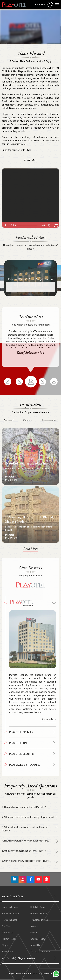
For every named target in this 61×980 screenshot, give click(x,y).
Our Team (7, 926)
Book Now (40, 5)
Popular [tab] (27, 420)
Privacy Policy (9, 939)
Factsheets (8, 952)
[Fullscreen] (56, 225)
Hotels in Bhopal (39, 914)
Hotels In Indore (10, 907)
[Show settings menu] (49, 225)
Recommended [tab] (49, 420)
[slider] (27, 225)
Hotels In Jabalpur (11, 914)
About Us (35, 945)
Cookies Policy (38, 939)
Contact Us (8, 933)
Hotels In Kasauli (10, 920)
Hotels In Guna (38, 907)
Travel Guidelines (39, 920)
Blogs (5, 945)
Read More (30, 160)
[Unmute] (43, 225)
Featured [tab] (8, 420)
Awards (34, 926)
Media (34, 933)
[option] (30, 278)
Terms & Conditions (40, 952)
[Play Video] (5, 225)
